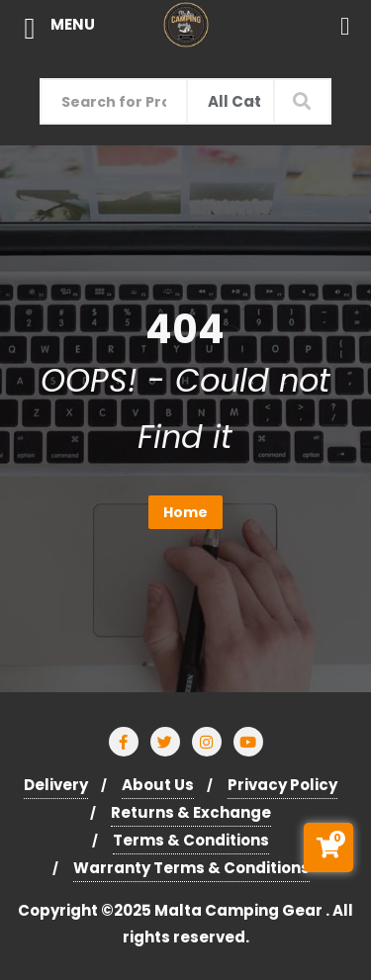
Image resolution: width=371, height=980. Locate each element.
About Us (158, 785)
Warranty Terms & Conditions (191, 868)
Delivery (56, 785)
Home (185, 512)
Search (302, 100)
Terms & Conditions (191, 840)
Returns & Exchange (191, 812)
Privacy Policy (282, 785)
